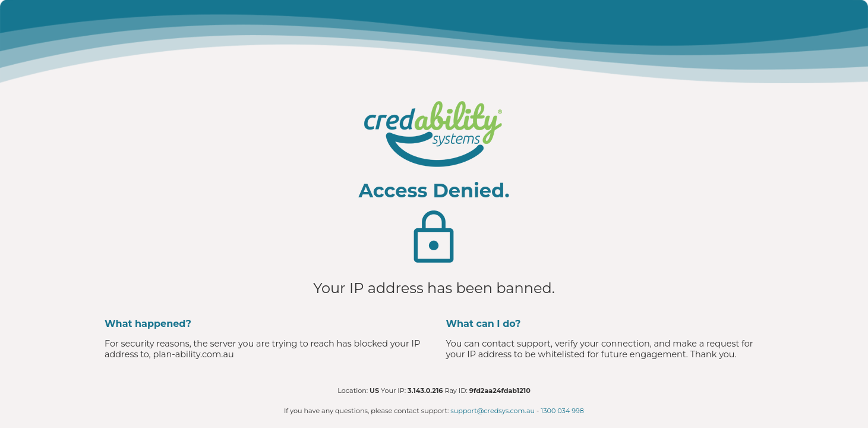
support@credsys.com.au (493, 411)
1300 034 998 (562, 411)
